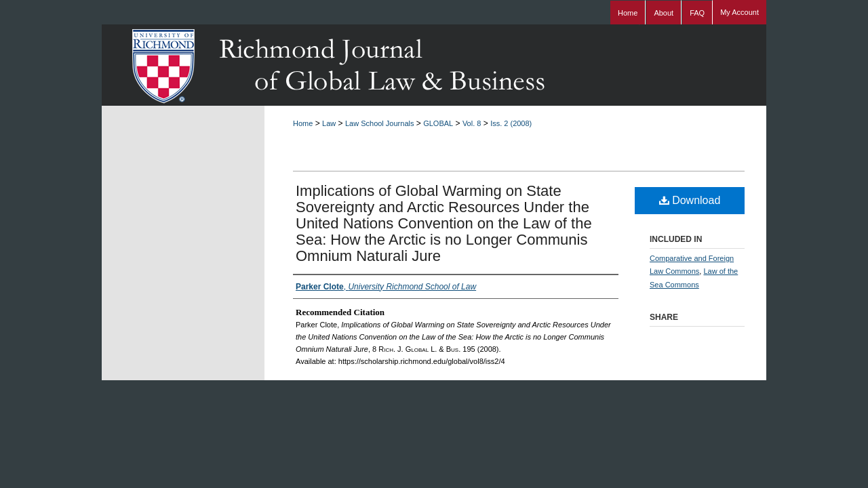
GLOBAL (438, 123)
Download (690, 200)
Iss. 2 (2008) (511, 123)
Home (303, 123)
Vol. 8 (472, 123)
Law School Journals (380, 123)
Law (329, 123)
